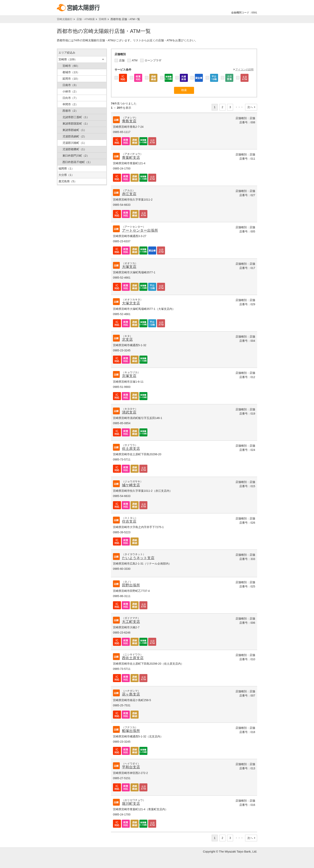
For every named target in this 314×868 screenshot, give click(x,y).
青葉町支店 (131, 158)
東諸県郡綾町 (74, 130)
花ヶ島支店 (131, 694)
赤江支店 (129, 194)
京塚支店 (129, 376)
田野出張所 (131, 585)
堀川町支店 (131, 804)
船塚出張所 (131, 731)
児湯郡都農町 (74, 149)
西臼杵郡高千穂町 (77, 162)
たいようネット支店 (138, 558)
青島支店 (129, 121)
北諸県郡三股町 (76, 117)
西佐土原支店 (133, 658)
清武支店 (129, 412)
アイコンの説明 (244, 69)
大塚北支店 (131, 303)
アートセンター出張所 (140, 230)
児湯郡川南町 (74, 143)
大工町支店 (131, 622)
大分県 (66, 175)
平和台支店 (131, 767)
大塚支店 (129, 267)
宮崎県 (103, 19)
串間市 (70, 104)
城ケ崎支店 (131, 485)
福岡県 (66, 168)
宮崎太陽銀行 (65, 19)
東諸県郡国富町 (76, 124)
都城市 (71, 72)
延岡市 (71, 79)
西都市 (70, 111)
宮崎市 (71, 66)
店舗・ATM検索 (86, 19)
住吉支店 (129, 521)
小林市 (70, 91)
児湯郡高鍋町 (74, 136)
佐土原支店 (131, 449)
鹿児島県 (68, 181)
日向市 (70, 98)
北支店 (127, 340)
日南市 (70, 85)
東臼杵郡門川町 (76, 156)
